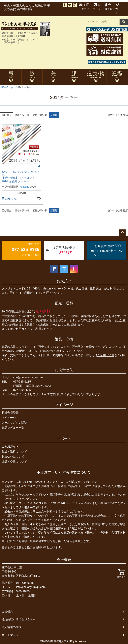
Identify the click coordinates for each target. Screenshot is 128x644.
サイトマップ (10, 635)
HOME (5, 87)
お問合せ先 (64, 370)
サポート (64, 439)
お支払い (64, 281)
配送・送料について (14, 451)
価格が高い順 (40, 115)
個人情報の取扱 (11, 627)
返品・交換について (14, 461)
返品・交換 (64, 339)
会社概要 (64, 560)
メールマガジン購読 (14, 423)
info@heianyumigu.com (28, 377)
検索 (124, 22)
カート (118, 9)
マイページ (64, 405)
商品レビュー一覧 (13, 428)
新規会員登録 (10, 413)
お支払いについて (13, 456)
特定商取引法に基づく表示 (19, 619)
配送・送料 (64, 303)
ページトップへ (122, 233)
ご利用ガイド (30, 293)
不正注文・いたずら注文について (64, 472)
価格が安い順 (22, 115)
